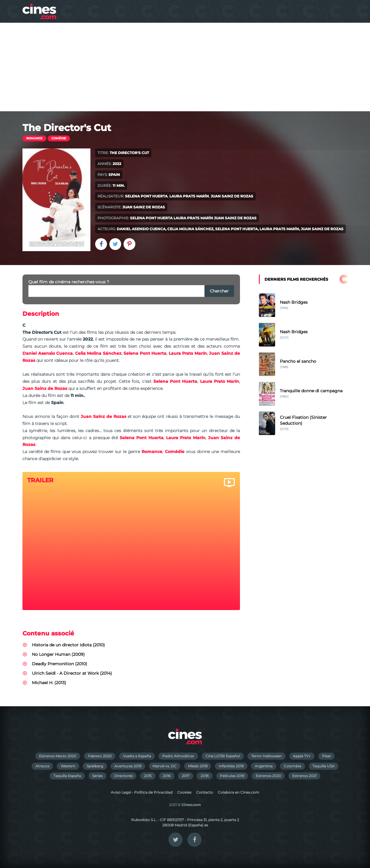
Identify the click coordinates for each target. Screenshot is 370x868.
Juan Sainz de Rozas (232, 196)
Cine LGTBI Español (223, 756)
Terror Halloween (266, 756)
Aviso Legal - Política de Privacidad (142, 792)
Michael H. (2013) (49, 683)
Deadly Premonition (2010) (60, 664)
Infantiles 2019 (231, 766)
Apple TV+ (302, 756)
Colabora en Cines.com (238, 792)
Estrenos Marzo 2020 (58, 756)
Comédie (59, 138)
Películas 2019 (232, 776)
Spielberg (95, 766)
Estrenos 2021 (304, 776)
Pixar (327, 756)
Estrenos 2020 (268, 776)
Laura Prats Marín (189, 196)
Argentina (264, 766)
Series (97, 776)
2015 (148, 776)
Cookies (184, 792)
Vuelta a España (137, 756)
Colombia (292, 766)
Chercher (219, 291)
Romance (34, 138)
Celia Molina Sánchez (190, 229)
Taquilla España (67, 776)
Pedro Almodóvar (178, 756)
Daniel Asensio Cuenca (141, 229)
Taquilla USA (323, 766)
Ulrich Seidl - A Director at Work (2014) (72, 673)
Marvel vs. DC (164, 766)
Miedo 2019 (198, 766)
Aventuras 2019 (128, 766)
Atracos (42, 766)
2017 (186, 776)
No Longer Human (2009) (58, 654)
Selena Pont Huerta (146, 196)
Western (68, 766)
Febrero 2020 (100, 756)
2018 (205, 776)
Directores (123, 776)
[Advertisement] (185, 67)
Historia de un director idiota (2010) (68, 645)
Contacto (205, 792)
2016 (167, 776)
